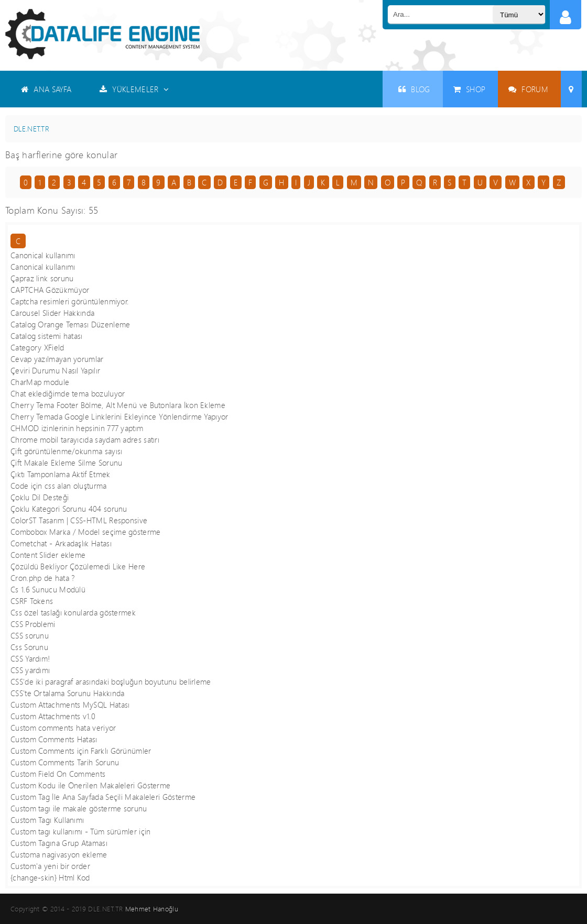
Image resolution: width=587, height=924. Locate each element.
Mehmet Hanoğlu (152, 909)
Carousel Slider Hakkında (52, 313)
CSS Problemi (33, 624)
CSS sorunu (30, 635)
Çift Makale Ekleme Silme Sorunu (66, 463)
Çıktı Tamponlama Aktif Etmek (61, 474)
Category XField (37, 347)
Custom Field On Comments (58, 774)
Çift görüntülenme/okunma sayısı (66, 451)
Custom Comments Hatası (54, 739)
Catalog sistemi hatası (47, 336)
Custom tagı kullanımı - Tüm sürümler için (80, 831)
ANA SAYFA (46, 89)
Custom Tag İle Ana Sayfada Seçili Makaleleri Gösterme (103, 797)
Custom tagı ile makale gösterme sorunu (79, 808)
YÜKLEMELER (134, 89)
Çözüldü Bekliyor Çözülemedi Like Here (78, 566)
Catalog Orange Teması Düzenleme (70, 324)
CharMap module (40, 382)
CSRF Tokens (32, 601)
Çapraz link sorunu (42, 278)
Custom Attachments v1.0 (53, 716)
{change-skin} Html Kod (50, 877)
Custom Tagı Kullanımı (47, 820)
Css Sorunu (29, 647)
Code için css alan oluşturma (59, 486)
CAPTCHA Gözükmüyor (50, 290)
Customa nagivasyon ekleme (59, 854)
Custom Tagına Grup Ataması (59, 843)
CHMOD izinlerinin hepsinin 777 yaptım (77, 428)
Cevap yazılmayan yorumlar (57, 359)
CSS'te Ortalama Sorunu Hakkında (67, 693)
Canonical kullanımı (43, 255)
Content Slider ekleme (48, 555)
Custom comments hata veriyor (63, 728)
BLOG (414, 89)
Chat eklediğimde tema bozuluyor (68, 393)
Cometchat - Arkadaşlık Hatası (61, 543)
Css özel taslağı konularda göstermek (73, 612)
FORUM (528, 89)
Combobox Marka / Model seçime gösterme (86, 532)
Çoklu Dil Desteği (40, 497)
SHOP (470, 89)
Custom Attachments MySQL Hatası (70, 705)
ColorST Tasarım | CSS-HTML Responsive (79, 520)
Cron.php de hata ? (42, 578)
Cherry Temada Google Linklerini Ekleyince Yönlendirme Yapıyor (119, 416)
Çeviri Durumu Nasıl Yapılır (55, 370)
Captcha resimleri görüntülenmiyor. (69, 301)
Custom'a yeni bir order (50, 866)
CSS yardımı (30, 670)
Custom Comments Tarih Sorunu (65, 762)
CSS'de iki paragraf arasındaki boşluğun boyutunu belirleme (111, 681)
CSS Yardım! (30, 658)
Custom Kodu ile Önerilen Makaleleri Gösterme (90, 785)
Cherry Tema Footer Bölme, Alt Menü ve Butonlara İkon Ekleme (118, 405)
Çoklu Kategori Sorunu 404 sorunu (69, 509)
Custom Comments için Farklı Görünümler (81, 751)
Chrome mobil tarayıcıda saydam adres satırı (85, 439)
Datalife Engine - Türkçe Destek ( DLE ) (102, 34)
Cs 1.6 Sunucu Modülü (48, 589)
